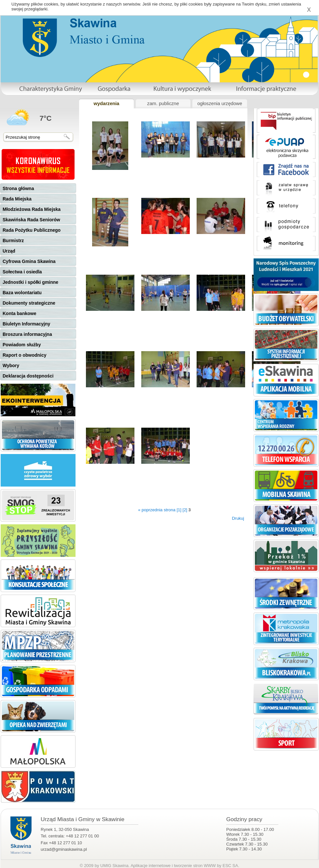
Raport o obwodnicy (25, 355)
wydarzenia (106, 103)
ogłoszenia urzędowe (220, 103)
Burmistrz (13, 241)
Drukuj (238, 518)
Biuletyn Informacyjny (26, 324)
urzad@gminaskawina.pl (64, 849)
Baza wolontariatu (22, 293)
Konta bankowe (19, 313)
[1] (179, 510)
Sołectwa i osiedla (22, 272)
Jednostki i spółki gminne (30, 282)
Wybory (11, 365)
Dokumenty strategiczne (29, 303)
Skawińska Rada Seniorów (31, 220)
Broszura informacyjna (27, 334)
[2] (185, 510)
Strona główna (18, 188)
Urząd (9, 251)
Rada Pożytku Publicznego (32, 230)
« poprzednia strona (157, 510)
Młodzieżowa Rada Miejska (32, 209)
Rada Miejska (17, 199)
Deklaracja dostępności (28, 376)
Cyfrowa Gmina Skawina (29, 261)
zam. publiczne (163, 103)
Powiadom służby (22, 345)
